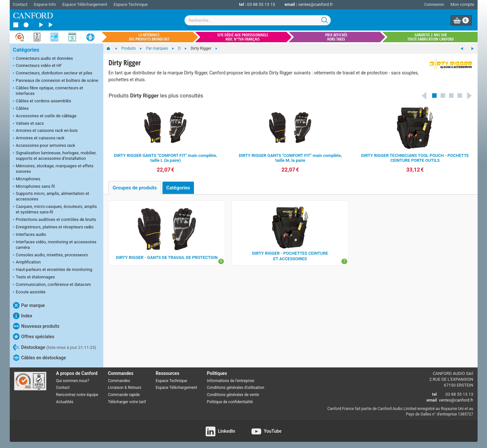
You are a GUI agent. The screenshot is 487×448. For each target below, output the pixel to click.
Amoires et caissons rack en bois (45, 131)
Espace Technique (131, 4)
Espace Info (45, 4)
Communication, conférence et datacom (52, 285)
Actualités (65, 402)
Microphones (27, 179)
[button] (434, 96)
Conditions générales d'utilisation (236, 388)
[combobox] (258, 20)
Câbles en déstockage (40, 358)
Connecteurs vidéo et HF (38, 66)
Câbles (21, 109)
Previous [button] (424, 96)
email (432, 400)
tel (435, 394)
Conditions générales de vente (233, 395)
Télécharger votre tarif (127, 402)
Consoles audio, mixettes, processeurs (51, 255)
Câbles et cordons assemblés (42, 101)
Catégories (26, 50)
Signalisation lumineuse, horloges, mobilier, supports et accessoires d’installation (55, 156)
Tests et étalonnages (34, 277)
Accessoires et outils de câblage (45, 116)
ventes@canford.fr (316, 4)
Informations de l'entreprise (231, 381)
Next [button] (470, 96)
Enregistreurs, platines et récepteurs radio (53, 227)
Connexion (434, 4)
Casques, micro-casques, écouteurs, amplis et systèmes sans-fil (55, 209)
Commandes (119, 381)
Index (23, 316)
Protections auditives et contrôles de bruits (55, 220)
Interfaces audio (30, 235)
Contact (20, 4)
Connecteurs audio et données (43, 59)
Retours (135, 388)
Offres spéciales (34, 337)
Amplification (27, 262)
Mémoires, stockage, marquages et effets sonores (53, 169)
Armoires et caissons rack (39, 138)
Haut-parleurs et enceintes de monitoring (53, 270)
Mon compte (462, 4)
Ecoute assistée (29, 292)
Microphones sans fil (34, 187)
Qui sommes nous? (73, 381)
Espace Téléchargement (85, 4)
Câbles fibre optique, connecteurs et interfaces (48, 91)
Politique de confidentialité (230, 402)
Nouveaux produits (36, 326)
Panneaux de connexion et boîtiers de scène (56, 81)
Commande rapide (124, 395)
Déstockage (55, 347)
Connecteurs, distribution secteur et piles (53, 73)
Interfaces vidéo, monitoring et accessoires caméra (55, 245)
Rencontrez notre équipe (77, 395)
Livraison (116, 388)
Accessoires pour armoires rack (44, 146)
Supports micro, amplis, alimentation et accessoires (51, 196)
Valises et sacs (29, 124)
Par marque (29, 305)
